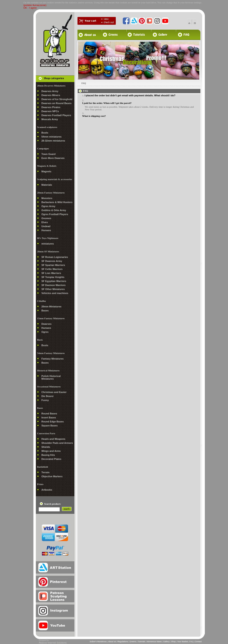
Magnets (46, 171)
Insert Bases (49, 418)
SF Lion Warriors (51, 273)
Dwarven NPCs (50, 111)
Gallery (166, 642)
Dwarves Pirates (51, 107)
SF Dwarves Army (52, 261)
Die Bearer (48, 396)
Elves (45, 222)
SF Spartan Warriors (53, 265)
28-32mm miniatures (53, 141)
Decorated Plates (51, 459)
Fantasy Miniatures (53, 359)
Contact (198, 642)
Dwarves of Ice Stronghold (57, 99)
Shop (173, 642)
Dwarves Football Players (56, 115)
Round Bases (49, 414)
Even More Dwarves (53, 158)
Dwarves (46, 324)
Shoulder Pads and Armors (57, 443)
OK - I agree (30, 8)
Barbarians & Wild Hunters (57, 202)
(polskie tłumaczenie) (35, 5)
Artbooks (47, 490)
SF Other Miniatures (53, 289)
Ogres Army (48, 206)
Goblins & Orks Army (54, 210)
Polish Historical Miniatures (51, 377)
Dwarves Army (50, 91)
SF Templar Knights (53, 277)
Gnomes (46, 218)
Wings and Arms (51, 451)
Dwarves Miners (51, 95)
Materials (47, 185)
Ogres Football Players (55, 214)
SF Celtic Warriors (52, 269)
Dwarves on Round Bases (56, 103)
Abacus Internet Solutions (53, 643)
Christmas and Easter (54, 392)
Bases (45, 311)
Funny (45, 400)
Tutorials (141, 642)
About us (112, 642)
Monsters (47, 198)
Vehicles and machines (55, 293)
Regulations (123, 642)
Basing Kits (48, 455)
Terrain (45, 472)
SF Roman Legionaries (55, 257)
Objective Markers (52, 476)
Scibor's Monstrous (98, 642)
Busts (45, 133)
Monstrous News (154, 642)
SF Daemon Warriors (53, 285)
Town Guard (48, 154)
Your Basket (182, 642)
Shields (46, 447)
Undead (46, 226)
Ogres (45, 332)
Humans (46, 230)
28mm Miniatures (51, 307)
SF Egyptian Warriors (54, 281)
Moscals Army (50, 119)
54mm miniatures (51, 137)
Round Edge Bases (53, 422)
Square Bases (50, 426)
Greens (133, 642)
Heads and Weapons (53, 439)
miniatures (48, 244)
